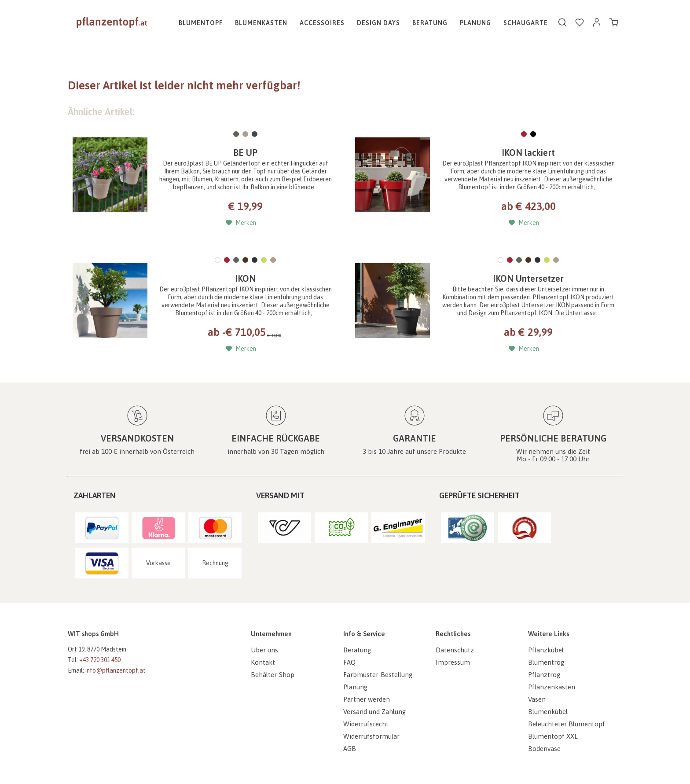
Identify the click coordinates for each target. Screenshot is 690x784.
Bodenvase (544, 749)
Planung (355, 687)
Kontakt (263, 662)
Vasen (537, 699)
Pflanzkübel (546, 650)
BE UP (245, 153)
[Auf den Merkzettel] (241, 223)
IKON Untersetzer (528, 279)
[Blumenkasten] (261, 23)
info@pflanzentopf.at (116, 670)
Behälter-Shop (273, 675)
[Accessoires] (322, 23)
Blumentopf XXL (553, 736)
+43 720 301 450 (100, 660)
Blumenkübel (548, 712)
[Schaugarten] (528, 23)
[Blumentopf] (204, 23)
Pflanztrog (544, 675)
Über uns (264, 650)
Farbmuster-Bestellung (378, 675)
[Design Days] (378, 23)
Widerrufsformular (371, 736)
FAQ (349, 662)
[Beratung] (430, 23)
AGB (350, 749)
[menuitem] (204, 23)
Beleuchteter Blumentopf (567, 724)
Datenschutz (455, 650)
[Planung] (475, 23)
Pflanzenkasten (552, 687)
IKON (245, 279)
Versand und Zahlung (374, 712)
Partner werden (367, 699)
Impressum (453, 662)
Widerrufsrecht (366, 724)
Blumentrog (546, 662)
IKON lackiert (528, 153)
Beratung (357, 650)
